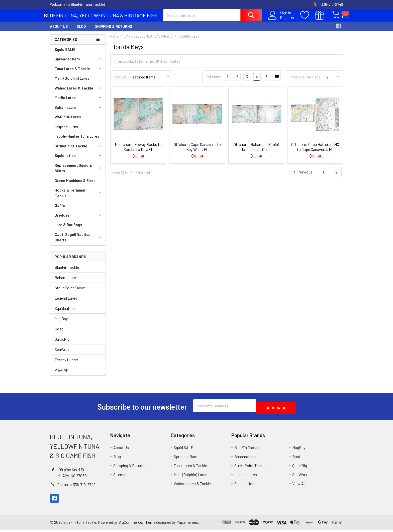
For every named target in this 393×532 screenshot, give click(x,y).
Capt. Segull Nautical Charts (79, 242)
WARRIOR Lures (68, 121)
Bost (59, 333)
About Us (59, 31)
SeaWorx (62, 354)
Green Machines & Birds (75, 185)
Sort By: (120, 81)
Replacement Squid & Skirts (79, 173)
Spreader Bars (79, 63)
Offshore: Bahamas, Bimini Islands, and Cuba (256, 151)
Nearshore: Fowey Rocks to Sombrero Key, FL (138, 151)
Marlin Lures (79, 102)
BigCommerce (130, 524)
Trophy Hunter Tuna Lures (77, 141)
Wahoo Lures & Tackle (79, 93)
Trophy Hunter (66, 364)
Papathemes (187, 524)
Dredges (79, 220)
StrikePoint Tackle (79, 150)
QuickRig (62, 344)
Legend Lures (66, 131)
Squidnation (79, 160)
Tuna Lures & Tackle (79, 73)
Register (282, 20)
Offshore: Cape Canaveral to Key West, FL (197, 151)
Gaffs (60, 210)
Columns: (214, 81)
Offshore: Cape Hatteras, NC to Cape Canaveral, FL (315, 151)
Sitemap (120, 477)
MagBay (61, 323)
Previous (302, 177)
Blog (81, 31)
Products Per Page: (306, 81)
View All (61, 374)
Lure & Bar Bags (68, 229)
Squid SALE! (65, 54)
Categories (66, 44)
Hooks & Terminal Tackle (79, 197)
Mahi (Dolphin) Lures (72, 83)
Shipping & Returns (114, 31)
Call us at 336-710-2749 (76, 487)
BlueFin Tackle (67, 272)
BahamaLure (79, 112)
